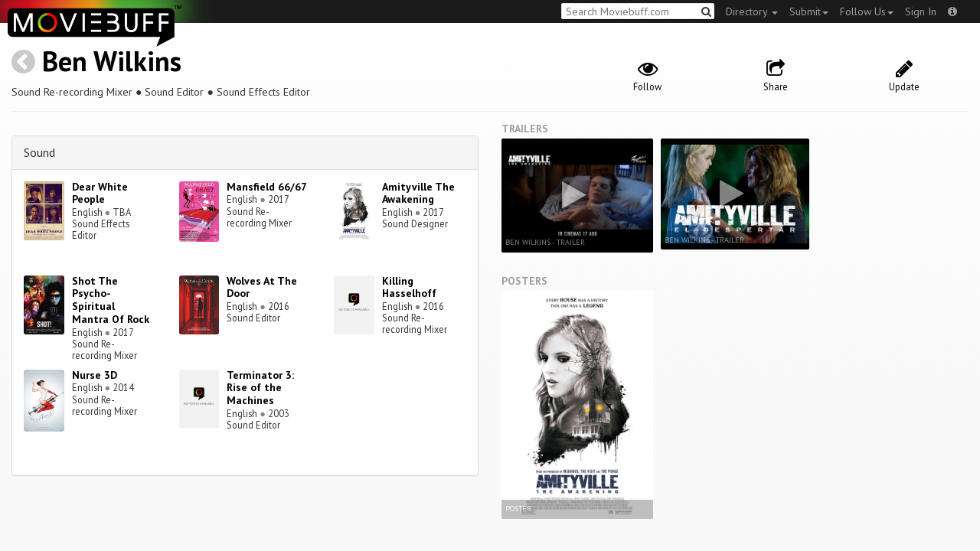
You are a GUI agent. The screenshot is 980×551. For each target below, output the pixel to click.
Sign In (921, 11)
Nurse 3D (95, 375)
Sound (39, 152)
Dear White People (100, 193)
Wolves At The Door (262, 287)
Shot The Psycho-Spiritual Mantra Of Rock (111, 300)
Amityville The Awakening (418, 193)
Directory (752, 11)
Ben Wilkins (112, 61)
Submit (809, 11)
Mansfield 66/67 (267, 187)
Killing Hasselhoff (409, 287)
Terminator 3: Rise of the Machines (260, 388)
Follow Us (867, 11)
